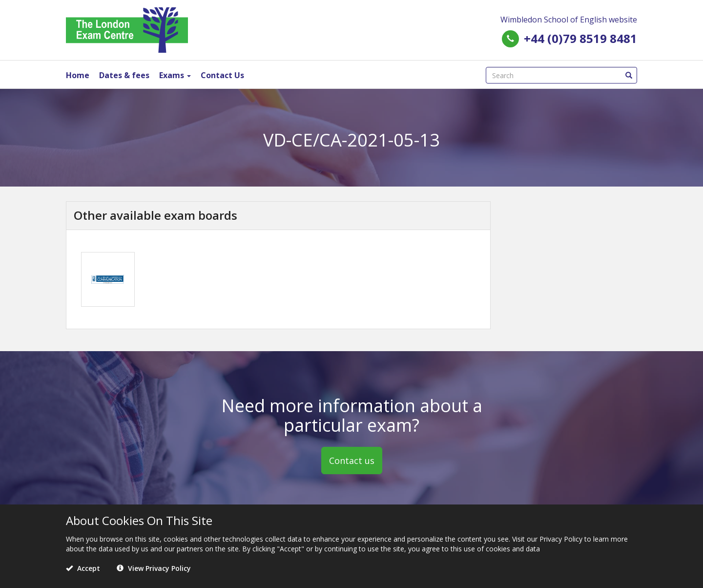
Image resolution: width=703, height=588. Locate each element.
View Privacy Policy (154, 568)
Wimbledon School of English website (569, 20)
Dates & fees (124, 75)
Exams (175, 75)
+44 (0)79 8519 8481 (580, 38)
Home (78, 75)
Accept (83, 568)
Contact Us (222, 75)
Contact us (352, 461)
